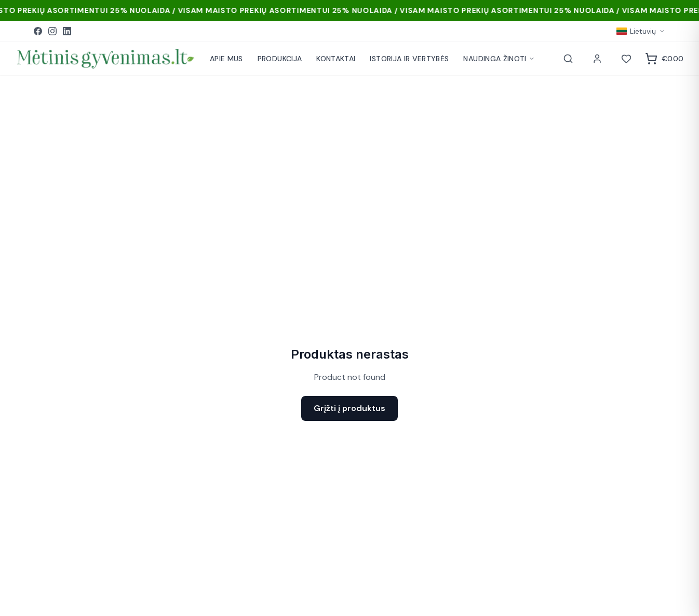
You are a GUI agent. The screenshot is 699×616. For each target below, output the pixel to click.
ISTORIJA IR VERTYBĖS (409, 59)
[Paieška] (568, 59)
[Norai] (626, 59)
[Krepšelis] (664, 59)
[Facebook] (38, 31)
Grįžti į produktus (350, 408)
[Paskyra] (597, 59)
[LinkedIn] (67, 31)
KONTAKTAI (336, 59)
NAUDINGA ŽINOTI (499, 59)
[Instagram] (52, 31)
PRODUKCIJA (280, 59)
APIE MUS (226, 59)
